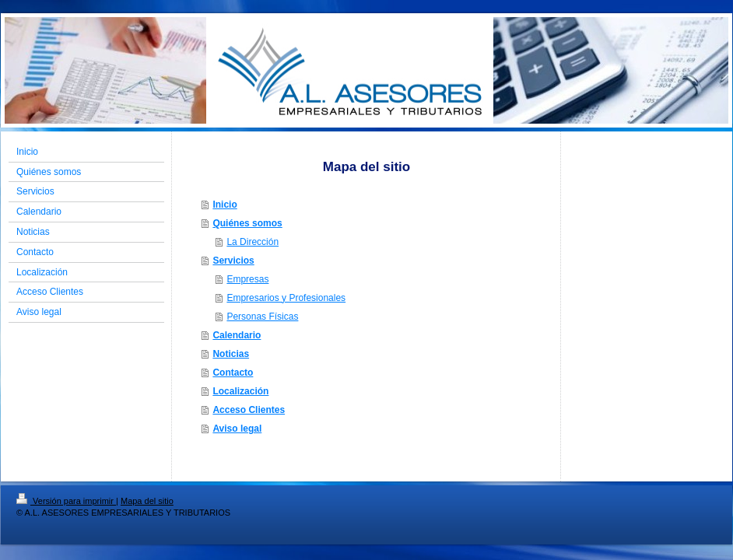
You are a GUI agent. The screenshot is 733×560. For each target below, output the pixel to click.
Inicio (224, 205)
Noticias (231, 354)
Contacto (233, 373)
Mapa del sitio (147, 501)
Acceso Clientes (249, 410)
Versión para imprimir (66, 501)
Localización (240, 391)
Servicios (233, 261)
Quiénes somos (247, 223)
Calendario (237, 335)
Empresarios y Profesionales (286, 298)
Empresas (247, 279)
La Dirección (253, 242)
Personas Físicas (262, 317)
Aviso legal (237, 429)
